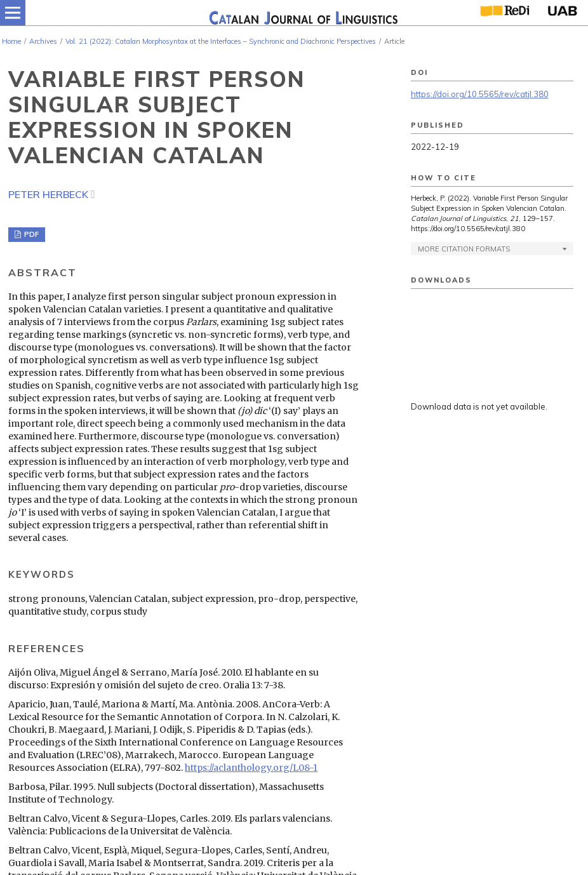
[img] (303, 13)
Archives (43, 41)
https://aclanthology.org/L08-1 (251, 768)
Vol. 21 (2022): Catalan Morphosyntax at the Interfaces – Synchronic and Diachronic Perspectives (221, 41)
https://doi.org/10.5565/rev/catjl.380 (480, 94)
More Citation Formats (464, 249)
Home (11, 41)
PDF (30, 234)
